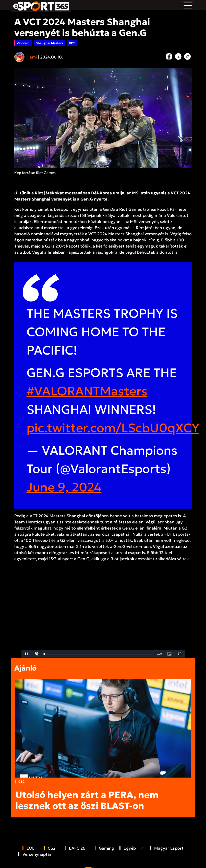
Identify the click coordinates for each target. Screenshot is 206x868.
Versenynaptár (37, 854)
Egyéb (130, 848)
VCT (72, 43)
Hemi (32, 57)
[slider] (98, 654)
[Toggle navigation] (188, 5)
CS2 (21, 782)
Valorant (23, 43)
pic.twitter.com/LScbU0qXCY (113, 428)
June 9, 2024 (64, 487)
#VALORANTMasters (87, 391)
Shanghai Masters (49, 43)
